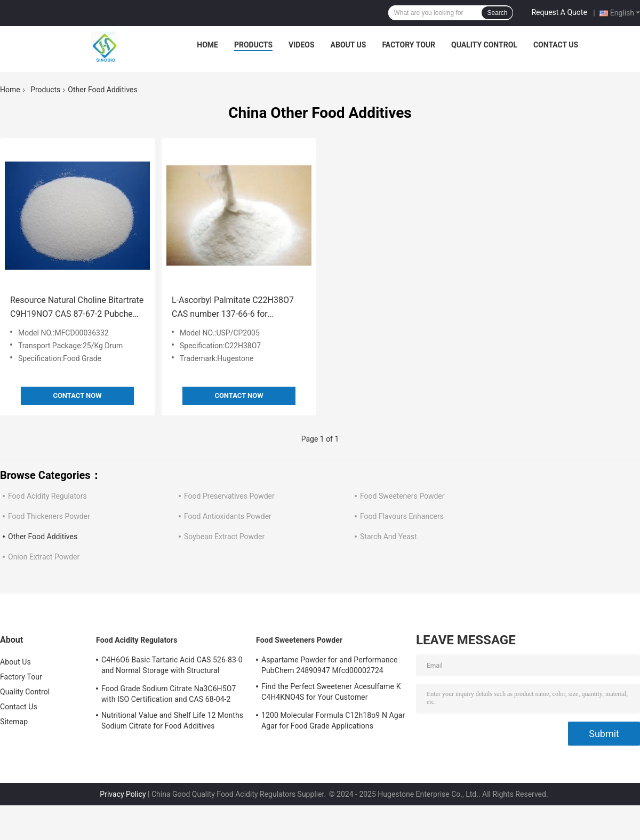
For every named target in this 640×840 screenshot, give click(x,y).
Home (207, 45)
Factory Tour (409, 45)
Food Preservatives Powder (229, 496)
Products (253, 45)
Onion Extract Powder (44, 557)
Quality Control (484, 45)
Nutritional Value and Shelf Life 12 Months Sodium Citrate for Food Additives (172, 721)
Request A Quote (559, 12)
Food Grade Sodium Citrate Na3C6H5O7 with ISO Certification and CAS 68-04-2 (169, 694)
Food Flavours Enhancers (402, 516)
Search (497, 13)
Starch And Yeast (389, 537)
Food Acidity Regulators (47, 496)
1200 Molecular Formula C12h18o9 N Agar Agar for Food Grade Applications (333, 721)
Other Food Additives (43, 537)
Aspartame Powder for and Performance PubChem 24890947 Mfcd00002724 (329, 665)
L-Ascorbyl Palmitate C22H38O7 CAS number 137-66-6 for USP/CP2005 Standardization (233, 308)
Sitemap (14, 722)
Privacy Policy (123, 794)
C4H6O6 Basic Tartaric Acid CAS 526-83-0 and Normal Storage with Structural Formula (172, 667)
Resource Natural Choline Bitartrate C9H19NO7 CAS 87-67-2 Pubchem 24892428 (77, 308)
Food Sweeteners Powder (402, 496)
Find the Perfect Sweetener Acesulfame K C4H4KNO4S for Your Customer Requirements (331, 693)
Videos (302, 45)
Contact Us (556, 45)
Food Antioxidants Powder (228, 516)
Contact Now (77, 395)
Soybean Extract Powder (224, 537)
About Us (349, 45)
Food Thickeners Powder (49, 516)
